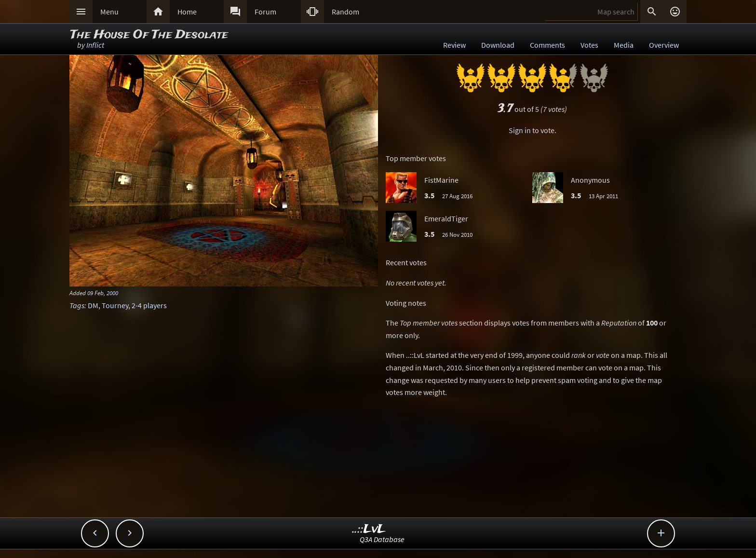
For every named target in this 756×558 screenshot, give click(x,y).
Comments (547, 45)
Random (345, 12)
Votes (589, 45)
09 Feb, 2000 (103, 293)
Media (624, 45)
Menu (109, 12)
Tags (77, 305)
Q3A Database (382, 539)
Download (498, 45)
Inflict (95, 45)
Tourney (115, 305)
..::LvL (369, 529)
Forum (265, 12)
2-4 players (149, 305)
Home (187, 12)
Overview (664, 45)
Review (454, 45)
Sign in (520, 130)
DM (93, 305)
